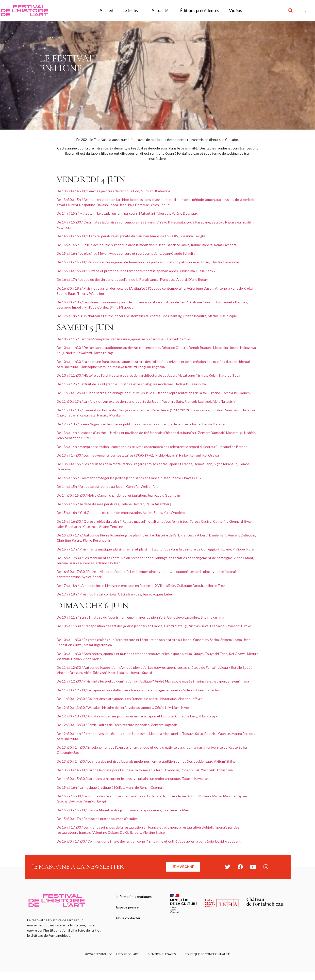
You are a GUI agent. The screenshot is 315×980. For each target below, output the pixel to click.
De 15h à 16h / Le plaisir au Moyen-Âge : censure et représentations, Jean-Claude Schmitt (126, 253)
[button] (290, 11)
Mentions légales (162, 955)
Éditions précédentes (200, 10)
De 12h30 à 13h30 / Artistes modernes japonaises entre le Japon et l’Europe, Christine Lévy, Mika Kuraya (137, 716)
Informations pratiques (134, 897)
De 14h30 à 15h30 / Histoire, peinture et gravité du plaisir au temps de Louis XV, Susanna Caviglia (131, 236)
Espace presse (128, 908)
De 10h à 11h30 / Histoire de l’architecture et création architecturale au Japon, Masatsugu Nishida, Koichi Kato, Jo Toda (148, 375)
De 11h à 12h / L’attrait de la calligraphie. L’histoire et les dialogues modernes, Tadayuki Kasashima (131, 384)
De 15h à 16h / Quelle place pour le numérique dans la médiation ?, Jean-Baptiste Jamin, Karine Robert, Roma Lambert (146, 245)
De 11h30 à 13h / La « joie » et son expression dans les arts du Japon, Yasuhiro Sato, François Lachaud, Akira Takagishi (146, 401)
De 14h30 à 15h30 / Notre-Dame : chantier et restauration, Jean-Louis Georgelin (118, 495)
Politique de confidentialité (208, 955)
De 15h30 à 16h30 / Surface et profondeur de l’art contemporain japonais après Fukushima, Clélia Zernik (136, 271)
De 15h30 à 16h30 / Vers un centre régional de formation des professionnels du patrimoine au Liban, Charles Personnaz (148, 262)
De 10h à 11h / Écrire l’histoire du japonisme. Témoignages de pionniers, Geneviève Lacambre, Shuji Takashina (140, 617)
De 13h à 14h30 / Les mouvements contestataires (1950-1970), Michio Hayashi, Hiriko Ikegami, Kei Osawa (138, 455)
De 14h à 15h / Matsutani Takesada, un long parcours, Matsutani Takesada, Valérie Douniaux (127, 213)
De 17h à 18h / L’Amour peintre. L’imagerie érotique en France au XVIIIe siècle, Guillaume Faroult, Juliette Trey (141, 586)
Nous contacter (129, 919)
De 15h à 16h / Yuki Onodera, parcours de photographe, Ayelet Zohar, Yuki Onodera (121, 512)
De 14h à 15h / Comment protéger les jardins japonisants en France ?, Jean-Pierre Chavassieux (129, 478)
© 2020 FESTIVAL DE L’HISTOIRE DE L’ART (111, 955)
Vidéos (236, 10)
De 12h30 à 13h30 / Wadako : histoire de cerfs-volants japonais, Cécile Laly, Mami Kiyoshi (124, 707)
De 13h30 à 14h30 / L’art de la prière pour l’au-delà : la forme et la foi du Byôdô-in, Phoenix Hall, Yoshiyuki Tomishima (145, 770)
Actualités (161, 10)
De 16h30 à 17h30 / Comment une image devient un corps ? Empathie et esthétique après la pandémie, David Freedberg (149, 841)
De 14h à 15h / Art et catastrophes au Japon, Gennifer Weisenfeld (108, 486)
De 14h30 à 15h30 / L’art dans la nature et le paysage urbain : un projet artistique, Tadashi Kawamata (134, 779)
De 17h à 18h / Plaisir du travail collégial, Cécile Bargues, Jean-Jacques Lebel (115, 594)
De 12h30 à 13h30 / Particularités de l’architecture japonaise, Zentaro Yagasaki (117, 725)
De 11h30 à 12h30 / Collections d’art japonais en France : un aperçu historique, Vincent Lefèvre (130, 699)
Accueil (106, 10)
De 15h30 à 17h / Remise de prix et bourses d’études (97, 819)
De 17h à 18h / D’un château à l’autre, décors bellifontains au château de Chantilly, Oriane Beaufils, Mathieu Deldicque (147, 316)
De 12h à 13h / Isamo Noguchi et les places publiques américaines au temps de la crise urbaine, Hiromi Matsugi (141, 424)
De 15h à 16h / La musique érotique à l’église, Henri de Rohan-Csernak (110, 787)
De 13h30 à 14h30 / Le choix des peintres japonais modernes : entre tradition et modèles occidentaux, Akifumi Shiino (146, 761)
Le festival (132, 10)
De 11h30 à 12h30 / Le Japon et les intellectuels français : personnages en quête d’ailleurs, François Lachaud (140, 690)
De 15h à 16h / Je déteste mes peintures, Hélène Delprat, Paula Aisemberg (114, 504)
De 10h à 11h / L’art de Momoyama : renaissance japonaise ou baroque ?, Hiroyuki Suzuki (123, 339)
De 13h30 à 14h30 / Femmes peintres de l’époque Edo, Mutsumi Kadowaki (113, 191)
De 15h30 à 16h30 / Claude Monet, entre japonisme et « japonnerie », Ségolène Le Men (123, 810)
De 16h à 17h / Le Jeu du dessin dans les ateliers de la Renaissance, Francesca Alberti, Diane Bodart (133, 279)
